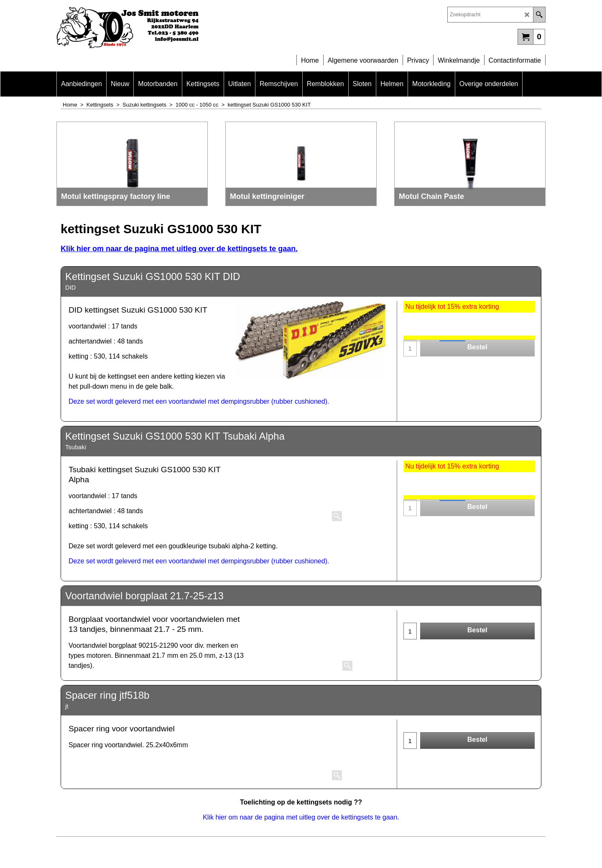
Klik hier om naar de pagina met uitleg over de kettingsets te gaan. (179, 249)
